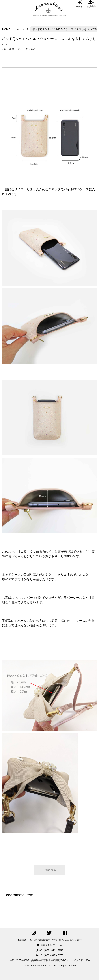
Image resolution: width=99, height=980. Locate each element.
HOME (6, 29)
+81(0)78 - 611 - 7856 (49, 950)
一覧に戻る (49, 870)
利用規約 (22, 940)
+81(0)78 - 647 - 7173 (49, 955)
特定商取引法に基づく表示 (67, 940)
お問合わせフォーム (49, 945)
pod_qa (20, 29)
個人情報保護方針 (40, 940)
